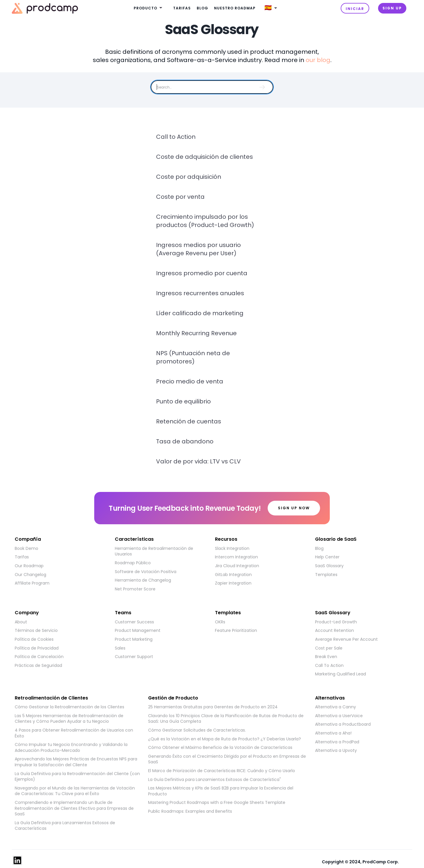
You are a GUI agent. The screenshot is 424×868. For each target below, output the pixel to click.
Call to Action (176, 137)
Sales (120, 648)
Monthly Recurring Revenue (196, 333)
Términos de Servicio (36, 631)
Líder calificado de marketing (200, 313)
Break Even (326, 657)
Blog (202, 8)
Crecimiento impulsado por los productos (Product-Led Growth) (205, 221)
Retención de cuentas (189, 421)
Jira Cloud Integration (237, 566)
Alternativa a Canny (336, 707)
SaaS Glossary (329, 566)
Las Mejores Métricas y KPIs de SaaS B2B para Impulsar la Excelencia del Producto (221, 791)
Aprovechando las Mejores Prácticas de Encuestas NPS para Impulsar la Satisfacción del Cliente (76, 762)
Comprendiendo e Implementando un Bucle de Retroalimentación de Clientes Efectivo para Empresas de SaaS (74, 808)
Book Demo (26, 549)
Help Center (327, 557)
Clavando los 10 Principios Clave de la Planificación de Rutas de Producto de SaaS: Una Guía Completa (226, 719)
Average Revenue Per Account (346, 639)
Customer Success (134, 622)
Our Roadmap (29, 566)
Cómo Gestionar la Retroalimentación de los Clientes (69, 707)
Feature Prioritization (236, 631)
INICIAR (355, 9)
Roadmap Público (133, 563)
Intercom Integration (236, 557)
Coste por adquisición (189, 177)
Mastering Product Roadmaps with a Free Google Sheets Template (217, 803)
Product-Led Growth (336, 622)
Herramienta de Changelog (143, 580)
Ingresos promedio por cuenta (202, 273)
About (21, 622)
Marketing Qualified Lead (341, 674)
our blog (318, 60)
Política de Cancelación (39, 657)
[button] (149, 8)
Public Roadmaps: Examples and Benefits (190, 811)
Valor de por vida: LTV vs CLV (198, 461)
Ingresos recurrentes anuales (200, 293)
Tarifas (182, 8)
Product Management (138, 631)
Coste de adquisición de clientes (204, 157)
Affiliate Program (32, 583)
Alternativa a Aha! (333, 733)
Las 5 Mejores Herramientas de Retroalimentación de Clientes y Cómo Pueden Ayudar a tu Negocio (69, 719)
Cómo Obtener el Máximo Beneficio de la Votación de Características (220, 748)
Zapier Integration (233, 583)
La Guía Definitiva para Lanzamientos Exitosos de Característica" (215, 780)
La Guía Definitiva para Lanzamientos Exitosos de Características (65, 826)
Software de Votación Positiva (146, 572)
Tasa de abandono (185, 441)
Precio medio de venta (190, 381)
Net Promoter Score (135, 589)
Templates (326, 575)
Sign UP (392, 8)
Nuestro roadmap (235, 8)
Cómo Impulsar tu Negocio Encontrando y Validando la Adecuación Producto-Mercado (71, 748)
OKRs (220, 622)
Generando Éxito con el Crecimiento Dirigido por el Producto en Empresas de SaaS (227, 759)
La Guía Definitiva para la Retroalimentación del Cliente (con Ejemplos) (77, 777)
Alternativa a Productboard (343, 724)
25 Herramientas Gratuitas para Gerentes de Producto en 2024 (213, 707)
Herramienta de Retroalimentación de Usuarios (154, 551)
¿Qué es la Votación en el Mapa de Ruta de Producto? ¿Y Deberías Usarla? (225, 739)
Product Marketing (134, 639)
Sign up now (294, 508)
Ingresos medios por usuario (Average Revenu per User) (198, 249)
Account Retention (334, 631)
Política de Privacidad (37, 648)
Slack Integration (232, 549)
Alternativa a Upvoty (336, 751)
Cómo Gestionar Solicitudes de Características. (197, 730)
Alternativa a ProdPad (337, 742)
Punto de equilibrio (183, 401)
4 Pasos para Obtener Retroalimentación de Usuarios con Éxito (74, 733)
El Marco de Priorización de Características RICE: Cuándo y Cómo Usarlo (222, 771)
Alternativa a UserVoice (339, 716)
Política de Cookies (34, 639)
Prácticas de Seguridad (38, 666)
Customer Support (134, 657)
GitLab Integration (233, 575)
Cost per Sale (329, 648)
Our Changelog (30, 575)
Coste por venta (180, 197)
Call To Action (329, 666)
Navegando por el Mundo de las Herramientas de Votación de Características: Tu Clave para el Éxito (75, 791)
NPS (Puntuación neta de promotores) (193, 357)
